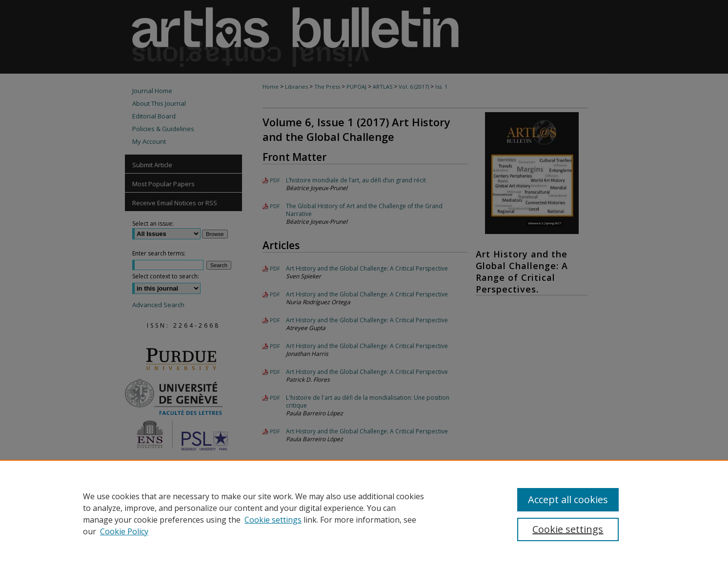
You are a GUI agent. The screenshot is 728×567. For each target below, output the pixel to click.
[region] (364, 513)
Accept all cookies (568, 499)
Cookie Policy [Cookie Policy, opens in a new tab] (124, 531)
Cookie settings (273, 520)
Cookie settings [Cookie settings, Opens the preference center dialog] (568, 529)
